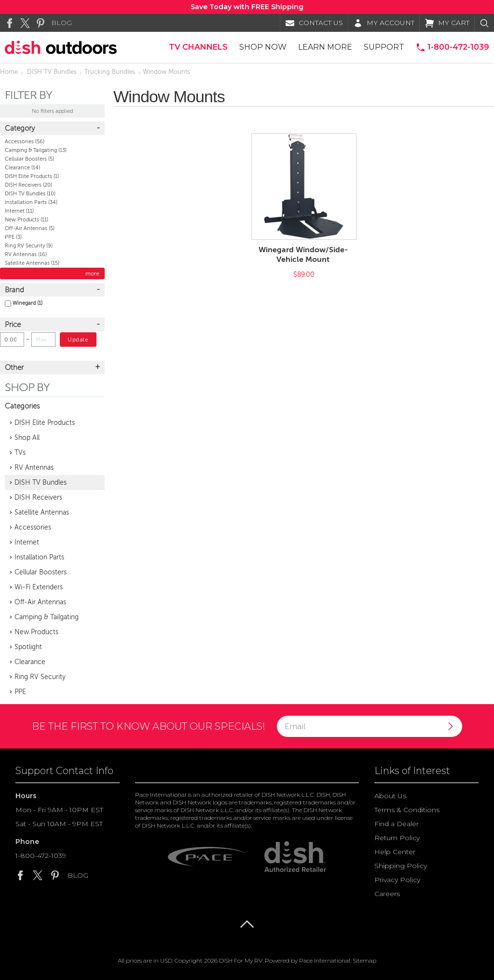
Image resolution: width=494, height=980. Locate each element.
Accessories (25, 142)
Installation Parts (31, 202)
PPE (13, 237)
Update (78, 340)
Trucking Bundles (110, 72)
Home (9, 72)
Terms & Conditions (407, 810)
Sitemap (364, 960)
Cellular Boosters (29, 159)
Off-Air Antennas (30, 228)
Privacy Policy (397, 880)
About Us (390, 796)
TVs (20, 453)
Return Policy (397, 838)
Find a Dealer (397, 824)
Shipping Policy (401, 866)
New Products (27, 220)
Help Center (395, 852)
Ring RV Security (29, 246)
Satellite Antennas (32, 263)
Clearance (22, 168)
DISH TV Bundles (52, 72)
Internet (19, 211)
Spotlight (28, 647)
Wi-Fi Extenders (39, 587)
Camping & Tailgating (36, 150)
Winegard (24, 303)
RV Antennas (26, 254)
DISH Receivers (28, 185)
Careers (387, 894)
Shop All (27, 438)
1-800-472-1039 (41, 856)
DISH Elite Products (32, 176)
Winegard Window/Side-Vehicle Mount (303, 255)
